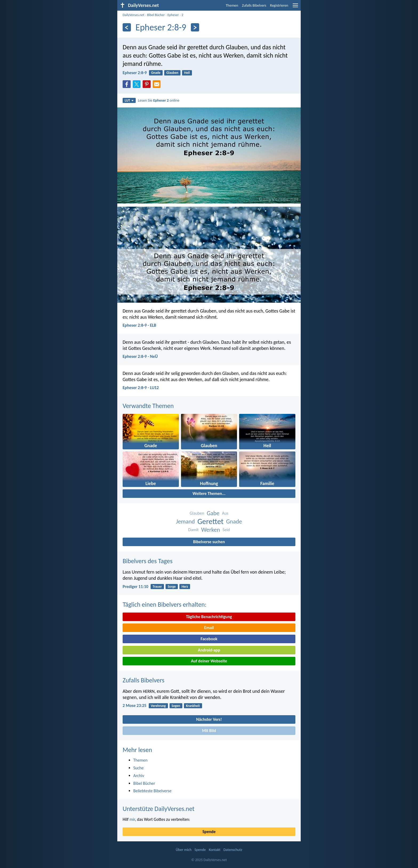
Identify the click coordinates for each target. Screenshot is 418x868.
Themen (232, 5)
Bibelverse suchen (209, 542)
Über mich (184, 850)
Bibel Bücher (156, 15)
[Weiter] (195, 27)
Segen (176, 706)
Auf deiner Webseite (209, 661)
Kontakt (215, 850)
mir (132, 819)
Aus (225, 513)
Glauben (172, 73)
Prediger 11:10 (135, 587)
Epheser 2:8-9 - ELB (139, 325)
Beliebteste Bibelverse (152, 791)
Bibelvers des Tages (148, 561)
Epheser (173, 15)
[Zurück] (127, 27)
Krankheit (193, 706)
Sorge (172, 587)
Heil (187, 73)
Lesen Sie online (159, 100)
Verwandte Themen (148, 406)
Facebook (209, 639)
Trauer (157, 587)
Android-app (209, 650)
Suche (138, 768)
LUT (129, 100)
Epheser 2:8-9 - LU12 (141, 388)
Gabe (213, 513)
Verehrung (158, 706)
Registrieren (279, 5)
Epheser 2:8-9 (135, 73)
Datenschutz (233, 850)
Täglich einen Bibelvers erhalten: (164, 604)
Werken (211, 530)
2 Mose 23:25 (134, 705)
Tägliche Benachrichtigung (209, 617)
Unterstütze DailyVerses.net (158, 809)
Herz (185, 587)
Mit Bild (209, 731)
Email (209, 628)
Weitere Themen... (209, 493)
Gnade (156, 73)
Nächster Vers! (209, 719)
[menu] (295, 7)
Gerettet (210, 521)
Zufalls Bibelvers (254, 5)
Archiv (139, 776)
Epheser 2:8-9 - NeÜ (140, 356)
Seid (226, 530)
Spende (209, 832)
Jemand (185, 521)
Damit (193, 530)
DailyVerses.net (133, 15)
